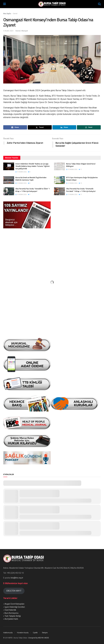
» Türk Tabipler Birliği (12, 616)
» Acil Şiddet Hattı (11, 619)
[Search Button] (99, 4)
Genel (15, 14)
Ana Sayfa (7, 14)
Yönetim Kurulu (23, 633)
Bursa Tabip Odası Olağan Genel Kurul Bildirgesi (81, 165)
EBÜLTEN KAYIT (14, 591)
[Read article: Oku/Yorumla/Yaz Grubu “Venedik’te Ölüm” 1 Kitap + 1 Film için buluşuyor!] (9, 191)
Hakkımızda (8, 633)
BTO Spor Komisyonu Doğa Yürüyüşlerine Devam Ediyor (82, 179)
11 (80, 169)
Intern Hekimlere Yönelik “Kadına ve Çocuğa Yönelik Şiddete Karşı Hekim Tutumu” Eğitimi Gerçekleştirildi (32, 166)
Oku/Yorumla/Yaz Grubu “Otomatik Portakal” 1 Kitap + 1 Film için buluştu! (81, 190)
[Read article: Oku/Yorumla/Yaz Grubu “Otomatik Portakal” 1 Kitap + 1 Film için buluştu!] (59, 191)
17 (80, 194)
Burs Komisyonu (12, 613)
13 (80, 183)
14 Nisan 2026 (21, 183)
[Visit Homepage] (52, 4)
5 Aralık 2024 (8, 31)
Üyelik (35, 633)
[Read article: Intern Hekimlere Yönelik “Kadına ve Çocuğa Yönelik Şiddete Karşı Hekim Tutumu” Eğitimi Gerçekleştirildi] (9, 166)
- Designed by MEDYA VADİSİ (38, 638)
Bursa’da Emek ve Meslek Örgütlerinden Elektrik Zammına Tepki (31, 179)
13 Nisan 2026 (72, 194)
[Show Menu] (5, 4)
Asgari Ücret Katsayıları (14, 604)
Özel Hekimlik (10, 610)
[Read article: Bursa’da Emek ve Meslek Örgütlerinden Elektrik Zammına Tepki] (9, 180)
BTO (11, 638)
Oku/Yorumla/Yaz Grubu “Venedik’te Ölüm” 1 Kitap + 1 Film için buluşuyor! (33, 190)
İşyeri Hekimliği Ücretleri (15, 607)
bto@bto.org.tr (17, 578)
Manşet (25, 31)
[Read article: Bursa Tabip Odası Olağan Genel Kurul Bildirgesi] (59, 166)
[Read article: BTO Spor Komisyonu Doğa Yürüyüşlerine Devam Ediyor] (59, 180)
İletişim (45, 633)
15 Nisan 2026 (21, 172)
